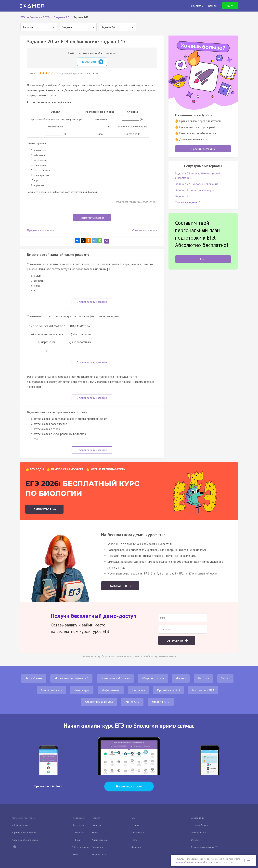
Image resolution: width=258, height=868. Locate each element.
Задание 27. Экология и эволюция (197, 184)
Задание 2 (182, 196)
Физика (181, 678)
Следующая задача (145, 230)
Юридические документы (25, 832)
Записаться (43, 509)
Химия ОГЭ (132, 702)
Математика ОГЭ (203, 690)
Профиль (80, 832)
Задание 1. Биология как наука (195, 190)
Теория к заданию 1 (188, 202)
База (77, 840)
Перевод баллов (200, 825)
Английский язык (51, 690)
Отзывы (195, 840)
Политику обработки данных (188, 862)
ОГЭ (133, 818)
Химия (225, 678)
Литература (82, 690)
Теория (135, 825)
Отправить (175, 641)
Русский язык (34, 678)
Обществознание (153, 678)
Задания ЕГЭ (138, 832)
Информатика (111, 690)
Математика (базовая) (115, 678)
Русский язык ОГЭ (168, 690)
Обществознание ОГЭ (99, 702)
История (203, 678)
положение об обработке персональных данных (152, 656)
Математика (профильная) (71, 678)
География (138, 690)
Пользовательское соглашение (219, 862)
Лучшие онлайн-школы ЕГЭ (205, 847)
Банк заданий (198, 818)
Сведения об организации (26, 840)
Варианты (136, 847)
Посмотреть (92, 62)
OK (249, 861)
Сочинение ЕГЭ (199, 832)
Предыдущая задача (40, 230)
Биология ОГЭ (161, 702)
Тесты (134, 840)
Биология (97, 825)
